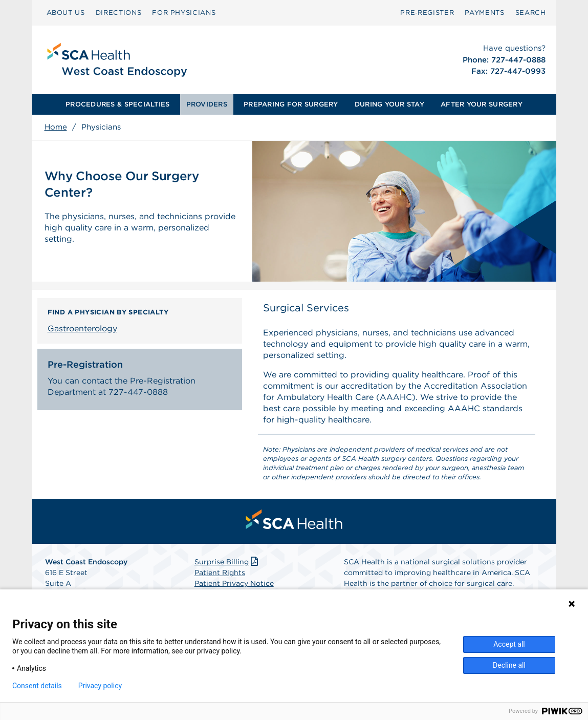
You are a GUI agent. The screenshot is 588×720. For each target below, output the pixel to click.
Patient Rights (220, 573)
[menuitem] (66, 13)
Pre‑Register (427, 13)
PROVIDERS (207, 104)
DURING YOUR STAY (389, 104)
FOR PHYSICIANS (184, 13)
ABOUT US (66, 13)
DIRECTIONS (119, 13)
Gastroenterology (82, 329)
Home (56, 127)
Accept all (509, 644)
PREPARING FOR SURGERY (291, 104)
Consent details (37, 686)
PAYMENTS (484, 13)
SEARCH (531, 13)
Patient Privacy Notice (234, 583)
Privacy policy (100, 686)
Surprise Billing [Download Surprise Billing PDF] (227, 562)
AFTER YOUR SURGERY (482, 104)
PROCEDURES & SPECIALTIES (117, 104)
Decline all (509, 665)
